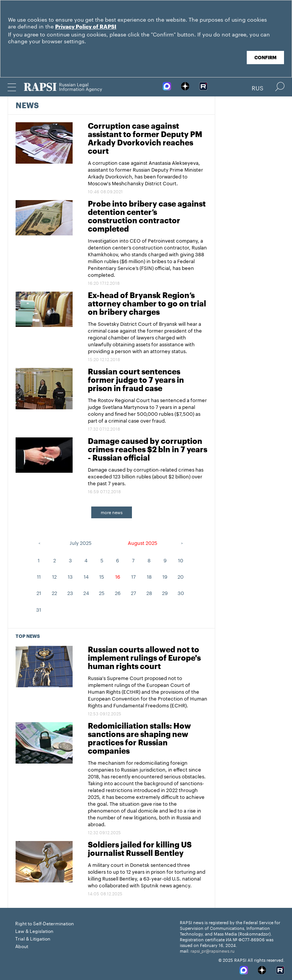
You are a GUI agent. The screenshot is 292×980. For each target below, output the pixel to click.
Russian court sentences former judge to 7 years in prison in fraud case (136, 380)
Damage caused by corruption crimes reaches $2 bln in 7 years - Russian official (148, 450)
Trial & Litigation (33, 938)
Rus (258, 87)
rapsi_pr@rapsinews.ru (213, 950)
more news (112, 512)
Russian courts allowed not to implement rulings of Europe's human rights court (144, 658)
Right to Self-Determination (44, 923)
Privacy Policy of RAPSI (86, 27)
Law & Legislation (34, 930)
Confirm (265, 58)
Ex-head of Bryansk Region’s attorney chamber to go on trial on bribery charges (147, 304)
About (22, 946)
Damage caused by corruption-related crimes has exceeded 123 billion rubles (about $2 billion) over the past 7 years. (146, 476)
